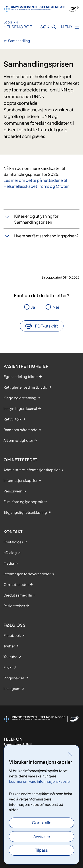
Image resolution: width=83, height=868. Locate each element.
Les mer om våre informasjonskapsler (40, 781)
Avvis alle (42, 836)
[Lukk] (70, 754)
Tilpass (41, 850)
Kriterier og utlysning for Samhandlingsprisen (36, 219)
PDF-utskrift (46, 326)
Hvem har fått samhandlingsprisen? (46, 236)
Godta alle (42, 822)
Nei (56, 307)
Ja (33, 307)
